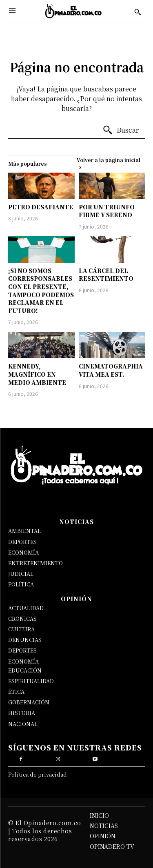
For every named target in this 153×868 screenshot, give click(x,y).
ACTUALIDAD (26, 608)
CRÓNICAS (22, 618)
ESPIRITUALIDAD (31, 681)
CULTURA (21, 629)
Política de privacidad (38, 774)
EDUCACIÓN (25, 670)
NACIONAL (23, 724)
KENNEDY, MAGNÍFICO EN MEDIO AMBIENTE (37, 374)
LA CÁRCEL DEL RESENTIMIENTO (106, 275)
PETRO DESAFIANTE (41, 207)
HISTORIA (22, 713)
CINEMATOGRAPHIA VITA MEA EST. (111, 370)
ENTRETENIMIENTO (35, 563)
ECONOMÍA (23, 552)
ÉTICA (16, 692)
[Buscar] (121, 130)
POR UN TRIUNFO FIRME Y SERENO (107, 211)
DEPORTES (22, 542)
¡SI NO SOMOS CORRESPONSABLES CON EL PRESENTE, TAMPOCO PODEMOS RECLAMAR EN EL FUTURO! (41, 291)
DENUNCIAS (25, 640)
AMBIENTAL (24, 531)
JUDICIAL (21, 574)
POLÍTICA (21, 584)
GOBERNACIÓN (29, 702)
